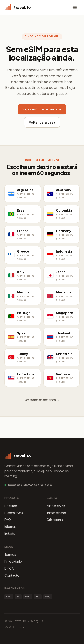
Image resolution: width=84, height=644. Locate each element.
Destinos (11, 506)
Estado (10, 533)
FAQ (8, 520)
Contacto (12, 575)
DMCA (9, 568)
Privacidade (13, 561)
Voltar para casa (42, 122)
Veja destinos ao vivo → (42, 109)
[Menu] (75, 8)
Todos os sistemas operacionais (30, 485)
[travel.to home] (18, 8)
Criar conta (55, 520)
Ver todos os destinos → (42, 400)
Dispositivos (14, 513)
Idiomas (10, 526)
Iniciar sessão (56, 513)
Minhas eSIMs (56, 506)
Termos (10, 554)
